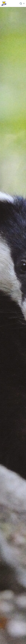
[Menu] (24, 3)
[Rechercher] (21, 3)
